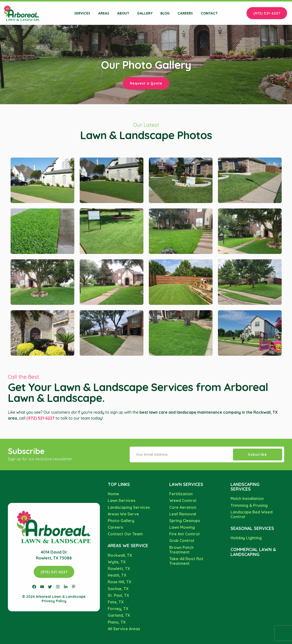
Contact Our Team (125, 534)
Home (113, 494)
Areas (104, 13)
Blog (165, 13)
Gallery (145, 13)
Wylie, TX (117, 562)
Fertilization (181, 494)
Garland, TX (119, 615)
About (123, 13)
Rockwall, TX (120, 555)
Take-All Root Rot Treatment (186, 561)
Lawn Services (122, 500)
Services (82, 13)
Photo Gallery (121, 521)
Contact (209, 13)
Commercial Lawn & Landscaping (253, 552)
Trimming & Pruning (249, 505)
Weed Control (183, 500)
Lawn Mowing (182, 527)
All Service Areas (124, 629)
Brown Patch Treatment (181, 550)
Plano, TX (117, 622)
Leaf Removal (183, 514)
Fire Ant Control (184, 534)
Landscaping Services (129, 507)
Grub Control (182, 541)
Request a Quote (146, 83)
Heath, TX (117, 575)
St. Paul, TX (118, 595)
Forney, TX (118, 609)
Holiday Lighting (246, 538)
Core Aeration (183, 507)
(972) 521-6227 (267, 13)
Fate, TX (116, 602)
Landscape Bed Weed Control (252, 514)
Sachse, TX (118, 589)
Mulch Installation (247, 498)
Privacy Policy (54, 601)
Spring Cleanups (185, 521)
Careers (185, 13)
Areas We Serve (123, 514)
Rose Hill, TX (120, 582)
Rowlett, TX (119, 569)
